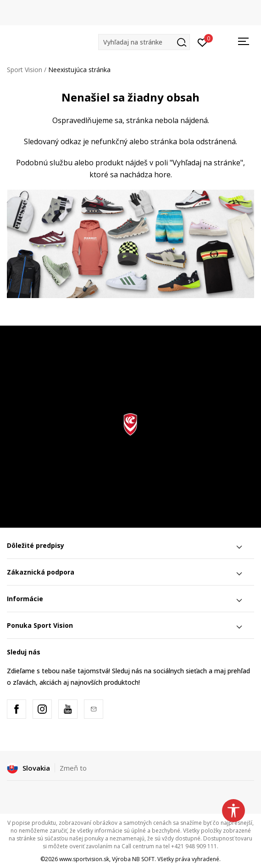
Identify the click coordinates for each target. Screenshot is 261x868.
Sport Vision (25, 70)
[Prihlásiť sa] (203, 42)
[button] (144, 42)
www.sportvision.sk (84, 859)
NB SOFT (143, 859)
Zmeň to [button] (73, 768)
